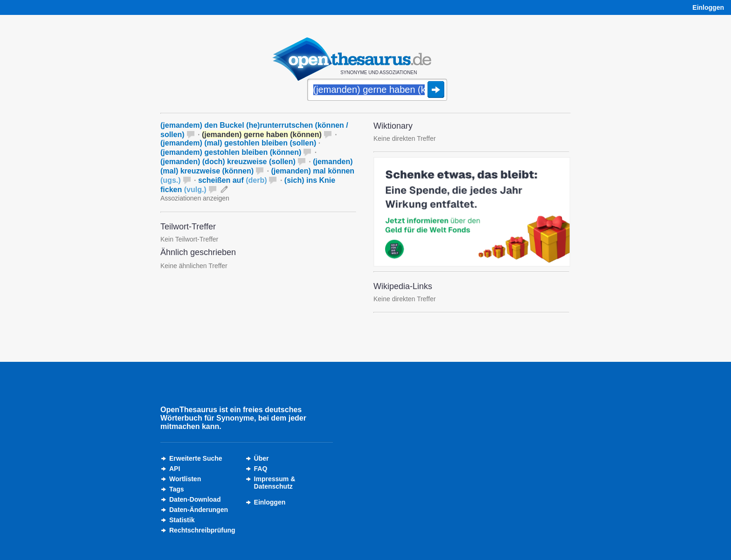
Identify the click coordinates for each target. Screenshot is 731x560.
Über (262, 458)
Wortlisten (185, 479)
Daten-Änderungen (199, 510)
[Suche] (377, 90)
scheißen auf (233, 180)
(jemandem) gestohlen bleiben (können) (231, 152)
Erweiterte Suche (196, 458)
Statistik (182, 520)
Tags (177, 489)
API (175, 469)
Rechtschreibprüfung (202, 530)
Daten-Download (195, 499)
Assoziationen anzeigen (195, 198)
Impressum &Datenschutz (275, 483)
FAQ (261, 469)
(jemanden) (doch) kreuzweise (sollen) (228, 162)
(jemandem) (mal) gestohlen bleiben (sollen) (238, 143)
